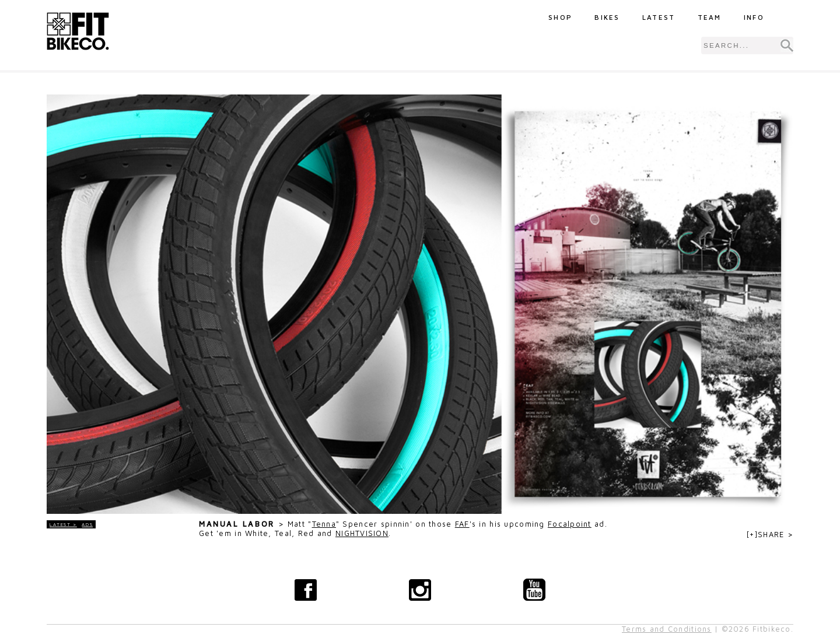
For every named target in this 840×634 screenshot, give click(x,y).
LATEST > (63, 524)
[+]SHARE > (770, 535)
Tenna (324, 524)
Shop (560, 17)
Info (754, 17)
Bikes (607, 17)
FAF (462, 524)
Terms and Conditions (667, 629)
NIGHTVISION (362, 533)
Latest (659, 17)
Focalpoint (570, 524)
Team (710, 17)
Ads (87, 524)
